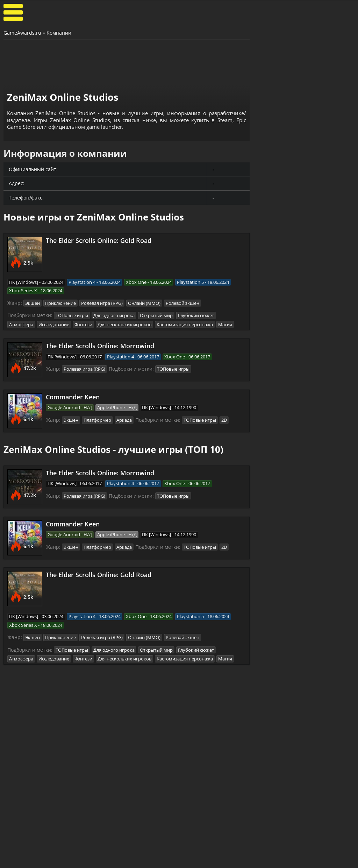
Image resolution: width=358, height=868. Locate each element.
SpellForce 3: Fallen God (290, 525)
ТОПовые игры (72, 315)
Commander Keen (73, 396)
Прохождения (92, 855)
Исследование (54, 323)
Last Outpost (277, 367)
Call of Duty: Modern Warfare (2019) (287, 670)
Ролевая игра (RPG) (102, 303)
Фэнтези (83, 323)
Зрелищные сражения (306, 456)
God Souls (273, 470)
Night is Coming (280, 330)
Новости (145, 855)
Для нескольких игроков (124, 323)
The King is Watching (287, 312)
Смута (269, 629)
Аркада (124, 419)
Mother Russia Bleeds (288, 705)
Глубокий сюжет (196, 315)
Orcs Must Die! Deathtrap (293, 385)
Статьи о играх (153, 861)
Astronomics (276, 349)
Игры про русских (306, 615)
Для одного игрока (114, 315)
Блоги (317, 855)
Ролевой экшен (182, 303)
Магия (225, 323)
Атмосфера (21, 323)
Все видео (205, 855)
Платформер (97, 419)
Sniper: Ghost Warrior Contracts (288, 650)
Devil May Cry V (280, 543)
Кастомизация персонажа (185, 323)
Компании (59, 33)
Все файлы (264, 855)
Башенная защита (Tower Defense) (306, 294)
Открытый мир (156, 315)
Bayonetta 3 (276, 489)
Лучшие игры (34, 855)
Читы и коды (91, 861)
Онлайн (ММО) (144, 303)
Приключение (60, 303)
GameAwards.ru (22, 33)
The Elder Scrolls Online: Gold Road (99, 240)
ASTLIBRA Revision (284, 507)
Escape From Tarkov (285, 687)
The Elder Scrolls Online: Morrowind (100, 345)
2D (224, 419)
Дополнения (266, 861)
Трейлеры (205, 861)
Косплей (320, 861)
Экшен (33, 303)
